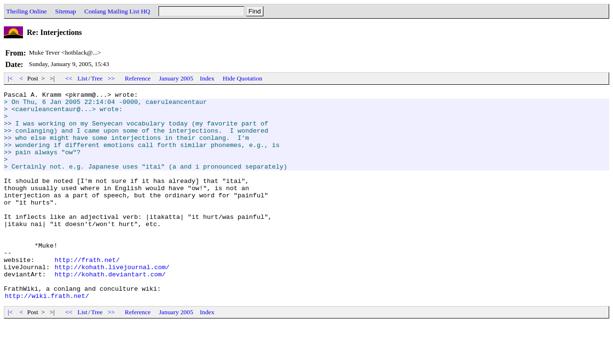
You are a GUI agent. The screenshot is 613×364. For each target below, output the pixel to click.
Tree (97, 78)
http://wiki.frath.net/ (47, 337)
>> (112, 78)
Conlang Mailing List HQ (117, 11)
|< (10, 78)
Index (207, 78)
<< (69, 78)
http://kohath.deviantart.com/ (110, 311)
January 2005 (176, 78)
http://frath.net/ (87, 294)
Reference (138, 78)
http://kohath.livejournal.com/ (112, 303)
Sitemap (66, 11)
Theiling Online (27, 11)
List (83, 78)
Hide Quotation (243, 78)
